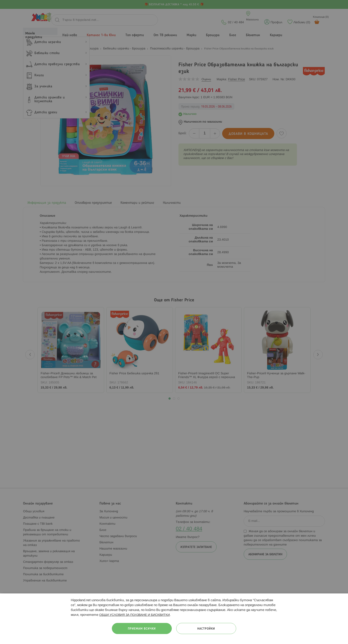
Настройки (206, 629)
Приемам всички (142, 629)
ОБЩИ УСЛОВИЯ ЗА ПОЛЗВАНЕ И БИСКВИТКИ (134, 615)
